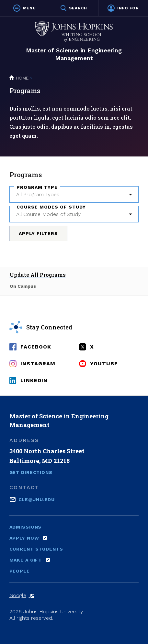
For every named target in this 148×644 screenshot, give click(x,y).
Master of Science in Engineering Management (74, 54)
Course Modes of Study (51, 207)
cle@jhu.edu (37, 499)
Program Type (37, 187)
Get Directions (31, 472)
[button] (24, 8)
